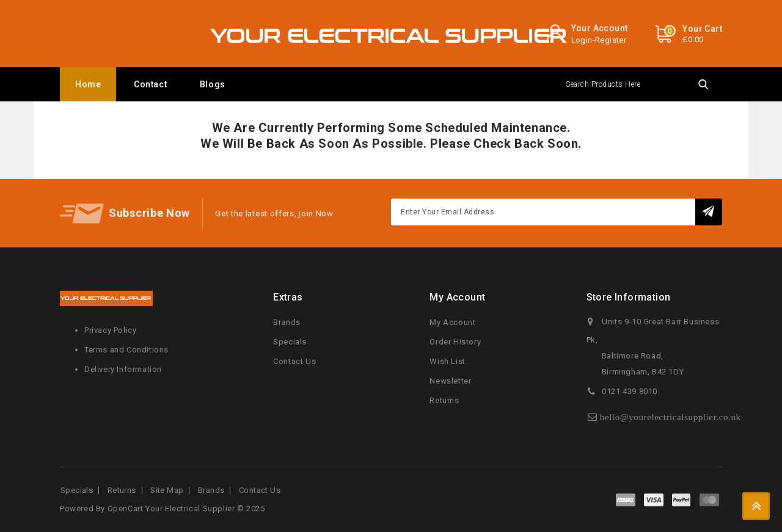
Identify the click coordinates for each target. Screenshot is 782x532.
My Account (452, 322)
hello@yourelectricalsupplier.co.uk (671, 417)
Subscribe (709, 212)
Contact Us (294, 361)
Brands (287, 322)
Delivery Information (123, 369)
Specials (290, 342)
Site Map (167, 490)
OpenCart (126, 508)
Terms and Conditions (126, 350)
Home (88, 84)
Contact (150, 84)
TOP (756, 506)
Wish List (447, 361)
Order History (455, 342)
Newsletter (450, 381)
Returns (444, 400)
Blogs (213, 84)
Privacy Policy (110, 330)
